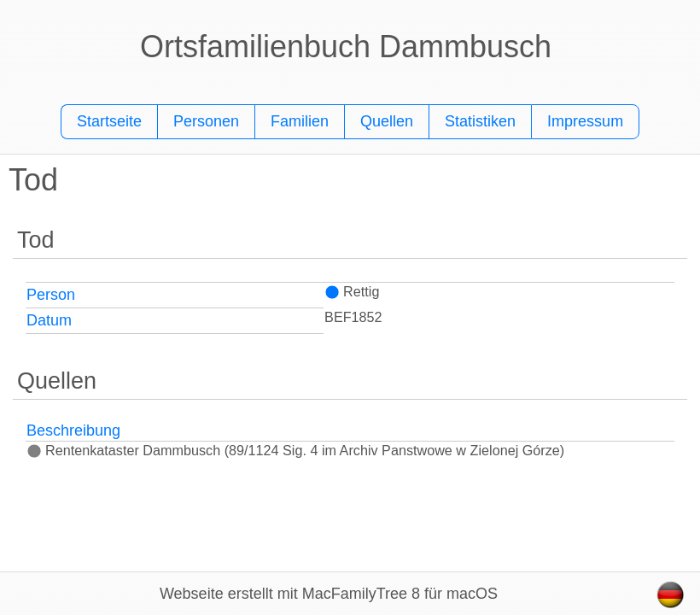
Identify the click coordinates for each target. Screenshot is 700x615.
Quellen (387, 121)
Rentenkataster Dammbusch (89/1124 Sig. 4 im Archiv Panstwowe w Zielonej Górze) (295, 450)
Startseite (109, 121)
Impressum (585, 121)
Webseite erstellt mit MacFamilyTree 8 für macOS (329, 594)
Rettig (352, 291)
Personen (206, 121)
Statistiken (480, 121)
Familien (300, 121)
